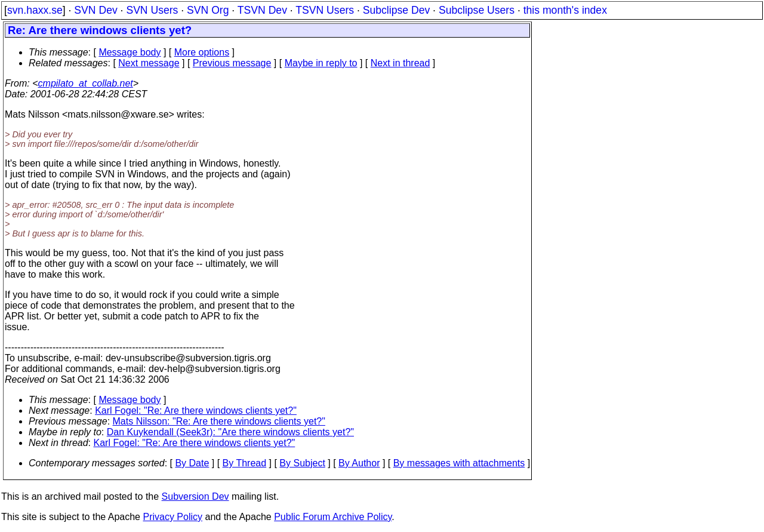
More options (202, 52)
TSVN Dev (262, 10)
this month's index (565, 10)
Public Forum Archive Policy (333, 517)
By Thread (245, 463)
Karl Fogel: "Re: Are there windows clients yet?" (196, 410)
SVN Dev (95, 10)
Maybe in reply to (321, 63)
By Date (192, 463)
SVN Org (208, 10)
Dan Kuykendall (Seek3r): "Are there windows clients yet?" (230, 432)
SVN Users (152, 10)
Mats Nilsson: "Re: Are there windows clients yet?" (219, 421)
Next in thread (401, 63)
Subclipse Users (477, 10)
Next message (149, 63)
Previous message (232, 63)
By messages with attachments (459, 463)
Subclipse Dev (396, 10)
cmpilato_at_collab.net (86, 83)
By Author (359, 463)
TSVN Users (325, 10)
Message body (130, 52)
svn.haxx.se (35, 10)
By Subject (302, 463)
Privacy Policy (172, 517)
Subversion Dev (195, 496)
